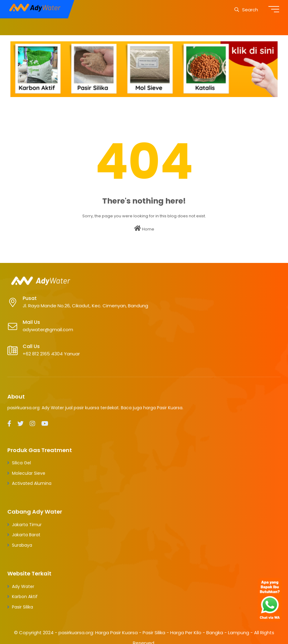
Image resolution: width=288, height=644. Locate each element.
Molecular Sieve (29, 473)
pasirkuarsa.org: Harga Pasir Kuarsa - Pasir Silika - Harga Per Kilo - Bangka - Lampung (154, 633)
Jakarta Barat (26, 535)
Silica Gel (21, 463)
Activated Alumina (32, 483)
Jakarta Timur (27, 525)
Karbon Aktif (25, 597)
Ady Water (23, 586)
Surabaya (22, 545)
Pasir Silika (22, 607)
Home (144, 229)
